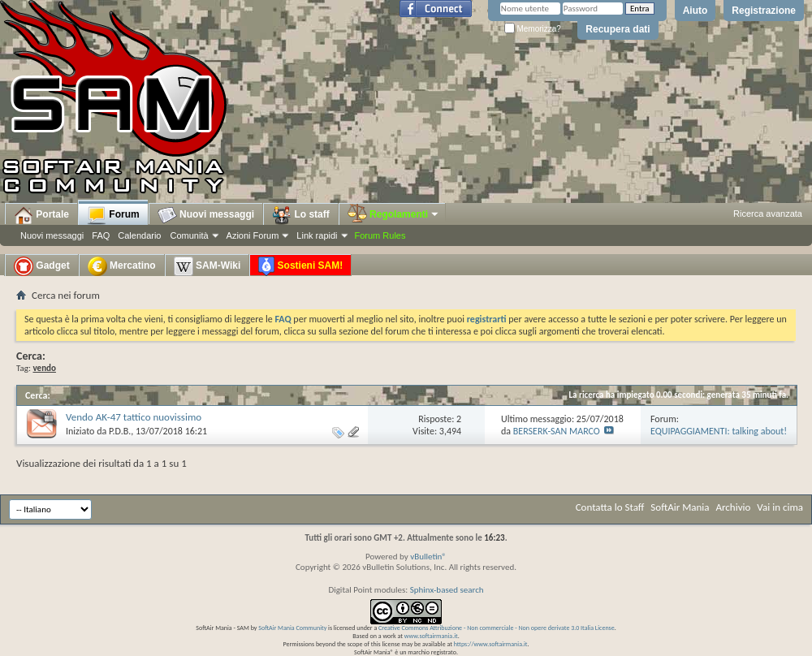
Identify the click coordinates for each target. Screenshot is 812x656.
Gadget (42, 266)
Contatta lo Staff (610, 507)
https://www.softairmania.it (491, 644)
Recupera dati (618, 29)
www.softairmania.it (431, 636)
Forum (113, 215)
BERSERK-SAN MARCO (557, 431)
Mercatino (122, 266)
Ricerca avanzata (768, 214)
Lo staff (301, 215)
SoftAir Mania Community (292, 628)
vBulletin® (428, 557)
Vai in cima (780, 507)
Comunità (189, 235)
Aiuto (695, 11)
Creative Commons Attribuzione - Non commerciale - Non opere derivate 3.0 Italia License (497, 628)
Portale (41, 215)
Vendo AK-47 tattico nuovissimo (134, 417)
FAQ (101, 235)
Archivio (734, 507)
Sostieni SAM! (300, 266)
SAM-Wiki (207, 266)
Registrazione (764, 11)
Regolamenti (394, 214)
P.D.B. (120, 431)
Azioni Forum (253, 235)
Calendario (139, 235)
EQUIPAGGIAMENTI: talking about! (719, 431)
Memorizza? (533, 29)
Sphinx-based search (447, 590)
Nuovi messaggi (52, 235)
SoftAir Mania (680, 507)
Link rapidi (317, 235)
